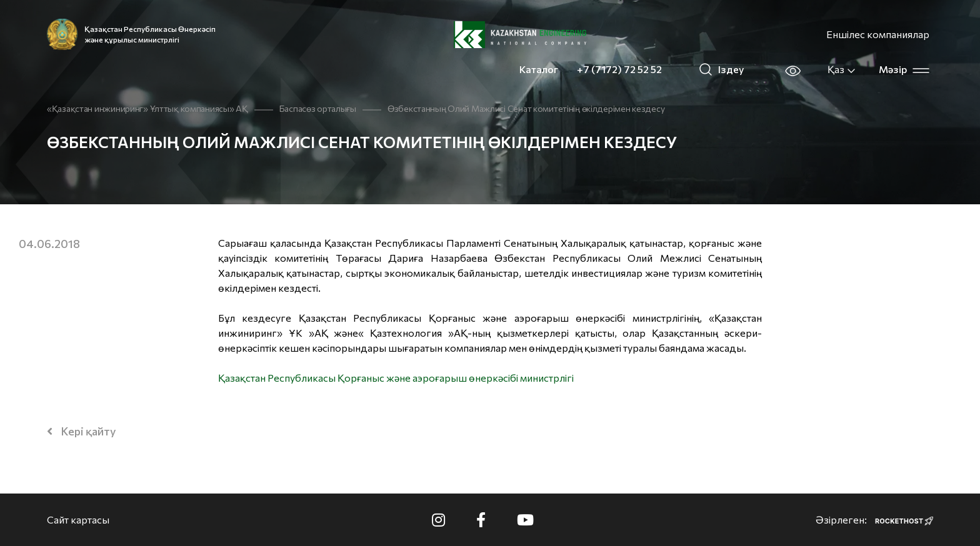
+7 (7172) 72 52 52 (619, 69)
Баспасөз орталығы (318, 108)
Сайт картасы (78, 519)
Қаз (842, 69)
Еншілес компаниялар (878, 34)
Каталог (539, 69)
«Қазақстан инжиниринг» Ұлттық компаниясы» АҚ (147, 108)
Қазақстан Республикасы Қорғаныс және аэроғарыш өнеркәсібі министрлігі (396, 378)
